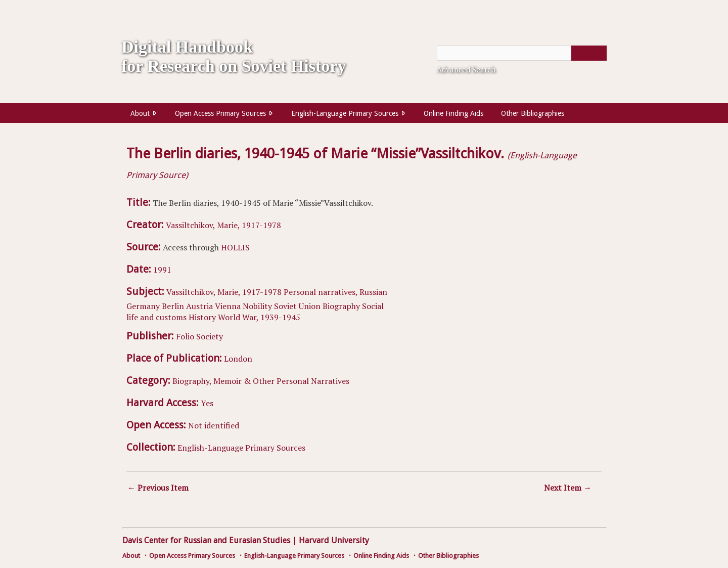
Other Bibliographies (533, 113)
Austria (199, 306)
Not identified (214, 425)
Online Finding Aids (453, 113)
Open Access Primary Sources (220, 113)
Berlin (173, 306)
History (202, 317)
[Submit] (589, 53)
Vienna (228, 306)
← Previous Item (158, 488)
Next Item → (568, 488)
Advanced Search (466, 69)
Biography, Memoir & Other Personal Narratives (261, 381)
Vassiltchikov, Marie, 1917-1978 (223, 225)
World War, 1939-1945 (259, 317)
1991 (162, 270)
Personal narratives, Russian (335, 292)
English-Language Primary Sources (345, 113)
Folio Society (199, 336)
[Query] (522, 53)
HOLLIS (235, 247)
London (238, 359)
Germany (143, 306)
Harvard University (334, 540)
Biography (341, 306)
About (140, 113)
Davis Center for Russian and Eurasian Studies (206, 540)
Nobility (257, 306)
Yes (207, 403)
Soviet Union (297, 306)
